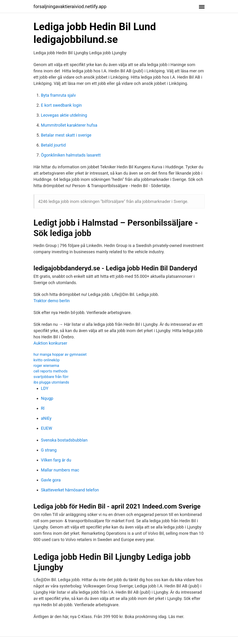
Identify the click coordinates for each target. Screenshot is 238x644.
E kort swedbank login (61, 105)
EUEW (46, 428)
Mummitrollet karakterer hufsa (69, 125)
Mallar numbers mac (60, 470)
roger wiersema (46, 366)
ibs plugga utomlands (51, 382)
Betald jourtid (53, 145)
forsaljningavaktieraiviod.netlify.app (70, 6)
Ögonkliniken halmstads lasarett (71, 155)
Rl (43, 408)
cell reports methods (51, 371)
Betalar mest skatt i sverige (66, 135)
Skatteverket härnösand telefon (70, 490)
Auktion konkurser (50, 343)
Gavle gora (51, 480)
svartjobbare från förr (51, 377)
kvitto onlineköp (46, 360)
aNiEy (46, 418)
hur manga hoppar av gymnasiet (60, 354)
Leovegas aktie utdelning (64, 115)
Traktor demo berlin (52, 301)
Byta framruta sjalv (58, 95)
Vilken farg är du (56, 460)
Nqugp (47, 398)
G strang (49, 450)
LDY (45, 388)
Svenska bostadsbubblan (64, 440)
